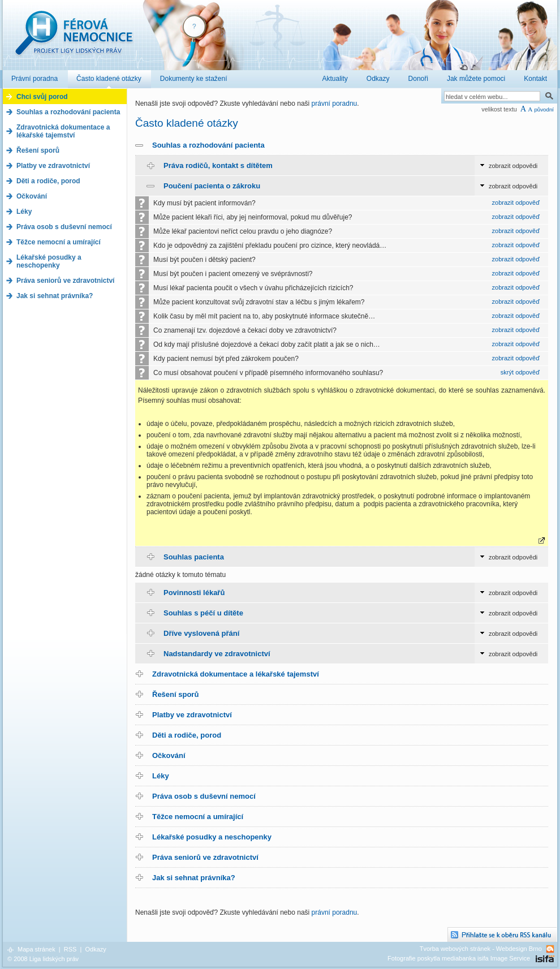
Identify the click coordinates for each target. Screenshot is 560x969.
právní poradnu (335, 104)
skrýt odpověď (520, 372)
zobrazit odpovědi (513, 166)
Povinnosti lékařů (194, 593)
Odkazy (95, 949)
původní (544, 109)
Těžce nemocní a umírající (198, 817)
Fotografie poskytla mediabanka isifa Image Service (459, 958)
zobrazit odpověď (516, 203)
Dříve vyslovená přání (201, 633)
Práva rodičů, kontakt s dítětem (218, 165)
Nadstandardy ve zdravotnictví (217, 654)
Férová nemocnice (74, 39)
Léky (161, 776)
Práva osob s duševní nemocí (204, 796)
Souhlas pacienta (194, 557)
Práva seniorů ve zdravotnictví (205, 857)
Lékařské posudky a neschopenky (212, 837)
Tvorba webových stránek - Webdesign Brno (481, 949)
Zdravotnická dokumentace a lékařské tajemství (236, 674)
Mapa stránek (36, 949)
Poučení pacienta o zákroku (212, 186)
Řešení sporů (175, 694)
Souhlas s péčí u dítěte (203, 613)
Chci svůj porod (42, 97)
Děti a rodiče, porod (187, 735)
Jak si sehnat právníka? (194, 878)
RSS (70, 949)
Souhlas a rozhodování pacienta (208, 145)
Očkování (169, 755)
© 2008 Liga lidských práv (43, 959)
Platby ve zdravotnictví (192, 715)
